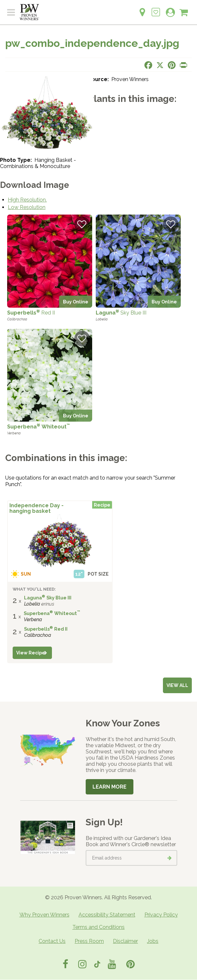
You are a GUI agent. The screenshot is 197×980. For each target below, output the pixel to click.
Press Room (89, 941)
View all (177, 685)
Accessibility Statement (107, 915)
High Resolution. (27, 200)
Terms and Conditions (98, 927)
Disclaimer (125, 941)
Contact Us (52, 941)
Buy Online (76, 302)
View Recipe (31, 653)
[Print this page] (183, 65)
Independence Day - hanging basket (37, 508)
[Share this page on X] (160, 65)
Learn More (110, 787)
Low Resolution (27, 207)
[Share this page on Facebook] (148, 65)
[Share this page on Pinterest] (172, 65)
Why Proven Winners (44, 915)
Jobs (153, 941)
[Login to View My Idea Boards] (156, 9)
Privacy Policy (161, 915)
